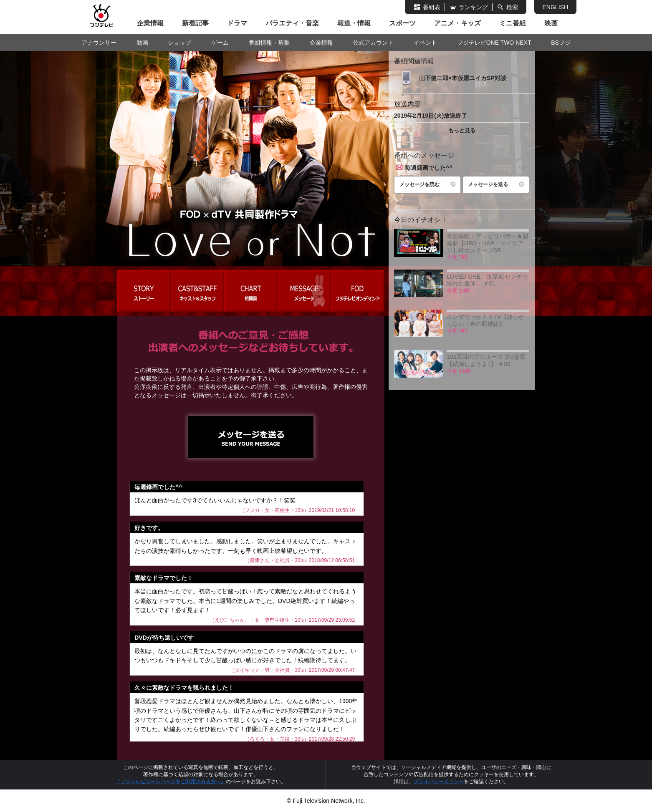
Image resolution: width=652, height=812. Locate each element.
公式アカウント (373, 43)
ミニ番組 (513, 23)
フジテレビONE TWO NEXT (494, 43)
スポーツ (402, 23)
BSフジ (561, 43)
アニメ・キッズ (457, 23)
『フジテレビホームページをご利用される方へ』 (171, 782)
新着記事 (195, 23)
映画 (551, 23)
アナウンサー (99, 43)
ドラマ (237, 23)
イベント (425, 43)
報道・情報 (354, 23)
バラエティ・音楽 (292, 23)
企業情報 (150, 23)
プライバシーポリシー (439, 782)
